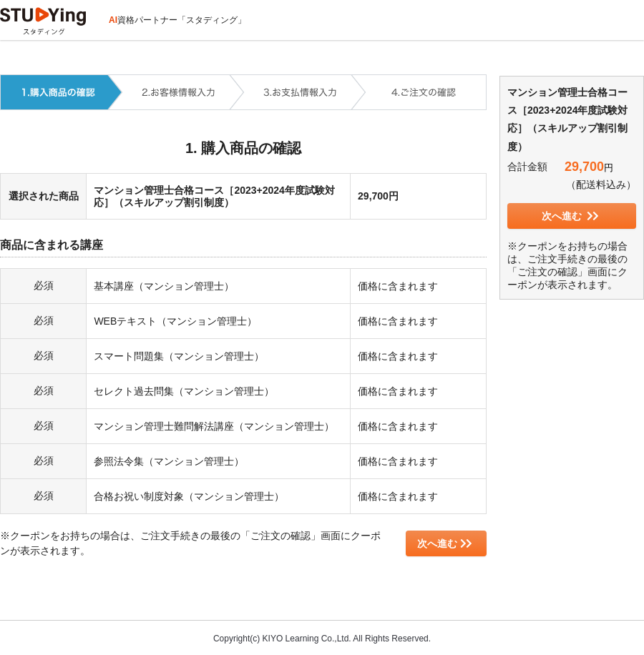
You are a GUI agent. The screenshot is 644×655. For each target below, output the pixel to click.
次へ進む (445, 543)
